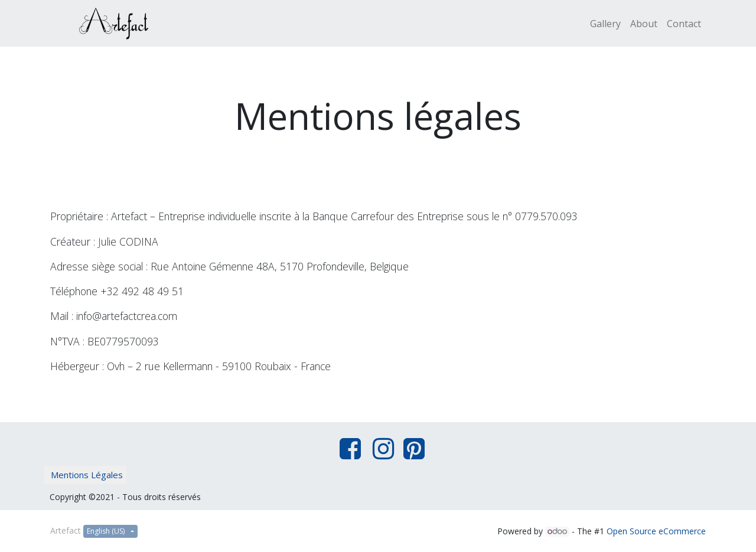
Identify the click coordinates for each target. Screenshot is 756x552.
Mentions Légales (87, 475)
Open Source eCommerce (656, 531)
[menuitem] (605, 24)
